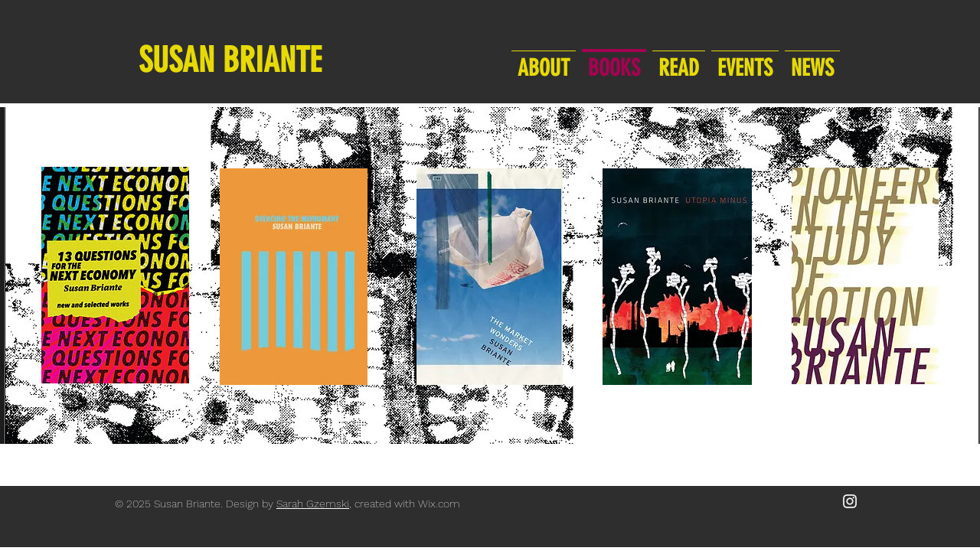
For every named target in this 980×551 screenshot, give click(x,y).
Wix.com (439, 504)
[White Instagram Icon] (850, 501)
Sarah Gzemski (313, 504)
